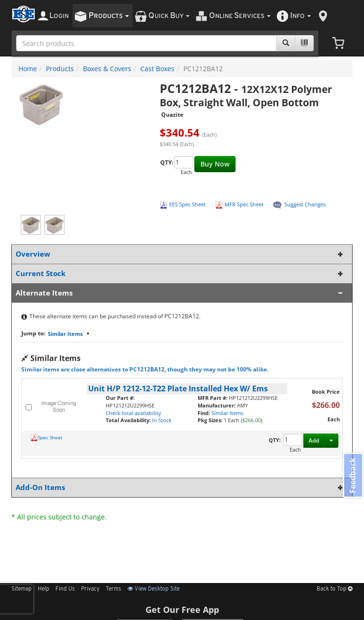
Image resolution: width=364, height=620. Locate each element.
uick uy (169, 16)
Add (314, 440)
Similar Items (65, 334)
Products (60, 69)
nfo (300, 16)
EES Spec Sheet (187, 204)
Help (44, 589)
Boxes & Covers (107, 69)
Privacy (90, 589)
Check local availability (133, 413)
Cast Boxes (157, 69)
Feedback (353, 476)
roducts (109, 16)
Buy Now (215, 164)
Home (28, 69)
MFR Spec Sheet (244, 204)
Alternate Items (180, 293)
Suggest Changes (305, 204)
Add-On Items (180, 487)
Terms (114, 589)
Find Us (65, 589)
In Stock (162, 420)
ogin (59, 16)
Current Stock (180, 273)
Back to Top (335, 589)
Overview (180, 254)
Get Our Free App (182, 610)
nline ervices (240, 16)
